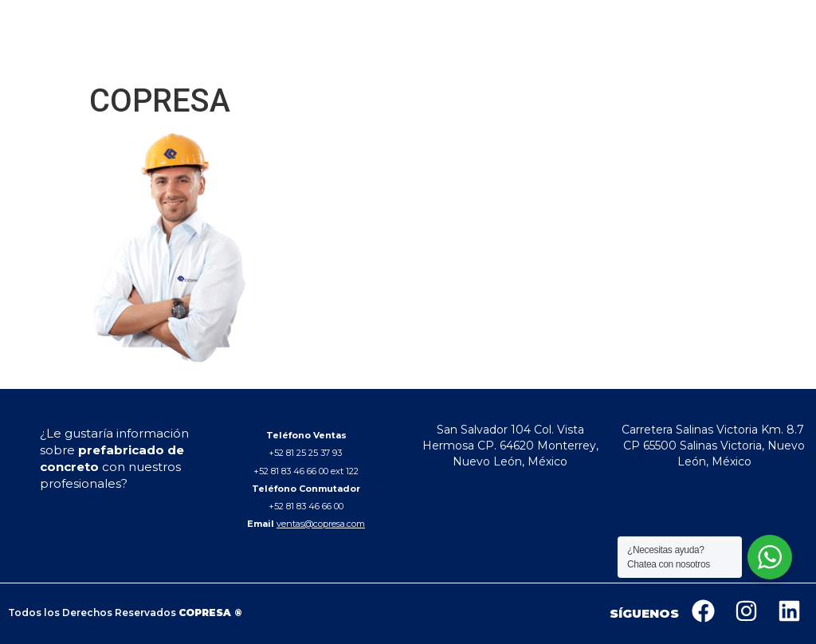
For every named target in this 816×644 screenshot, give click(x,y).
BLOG (599, 55)
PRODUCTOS (488, 55)
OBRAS (555, 55)
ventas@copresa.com (321, 524)
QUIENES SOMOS (395, 55)
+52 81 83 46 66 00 (306, 506)
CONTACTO (655, 55)
